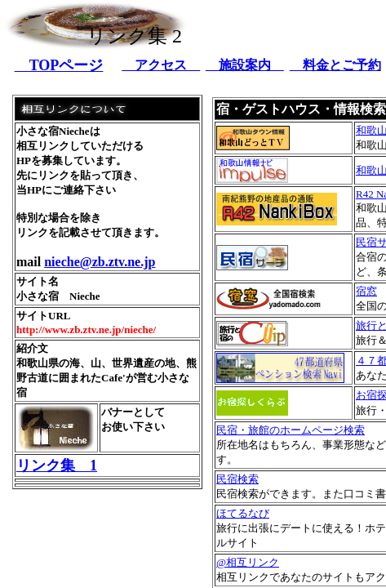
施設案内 (245, 65)
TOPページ (59, 65)
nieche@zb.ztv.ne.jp (100, 262)
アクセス (161, 65)
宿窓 (366, 291)
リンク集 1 (57, 465)
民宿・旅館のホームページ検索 (291, 430)
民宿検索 (237, 479)
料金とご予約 (335, 65)
